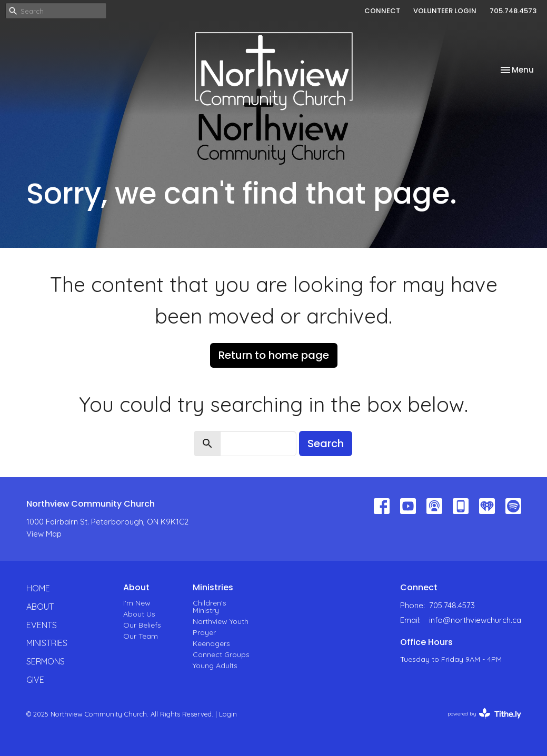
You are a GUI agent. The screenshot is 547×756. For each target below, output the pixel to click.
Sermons (46, 661)
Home (38, 588)
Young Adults (215, 666)
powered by (484, 714)
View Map (44, 534)
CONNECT (382, 11)
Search (326, 443)
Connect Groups (221, 654)
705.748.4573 (513, 11)
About (40, 607)
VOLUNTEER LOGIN (445, 11)
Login (228, 714)
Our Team (141, 636)
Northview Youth (221, 621)
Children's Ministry (210, 607)
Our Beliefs (142, 625)
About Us (139, 614)
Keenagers (211, 643)
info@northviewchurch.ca (475, 620)
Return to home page (274, 355)
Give (35, 680)
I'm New (137, 603)
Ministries (47, 643)
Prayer (204, 632)
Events (42, 625)
